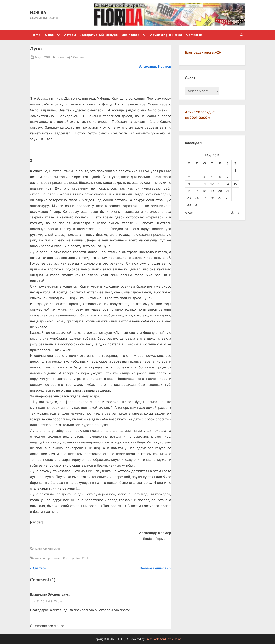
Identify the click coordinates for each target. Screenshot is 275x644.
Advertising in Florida (166, 35)
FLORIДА (38, 12)
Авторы (70, 35)
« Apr (189, 213)
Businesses (131, 35)
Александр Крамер (48, 558)
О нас (49, 35)
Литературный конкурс (99, 35)
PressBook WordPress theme (163, 639)
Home (36, 35)
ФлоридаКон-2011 (48, 549)
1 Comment (79, 57)
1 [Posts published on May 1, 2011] (235, 170)
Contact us (194, 35)
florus (61, 57)
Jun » (235, 213)
